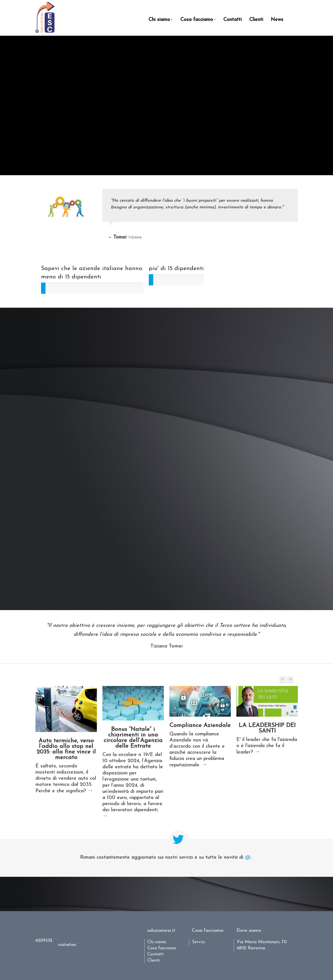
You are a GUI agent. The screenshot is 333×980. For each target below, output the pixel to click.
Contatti (233, 20)
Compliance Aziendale (200, 725)
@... (249, 857)
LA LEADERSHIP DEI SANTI (267, 728)
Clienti (256, 20)
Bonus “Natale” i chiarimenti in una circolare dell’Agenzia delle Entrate (133, 738)
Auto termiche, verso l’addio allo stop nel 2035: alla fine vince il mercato (66, 749)
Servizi (198, 942)
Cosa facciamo (198, 20)
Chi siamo (161, 20)
